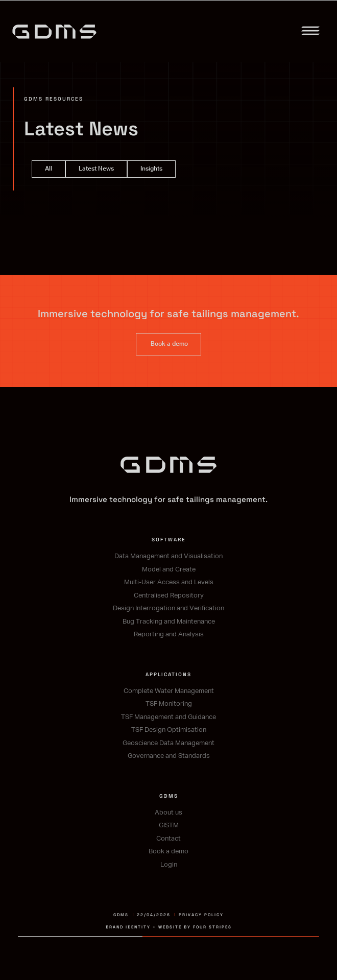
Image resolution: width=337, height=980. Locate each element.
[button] (310, 33)
